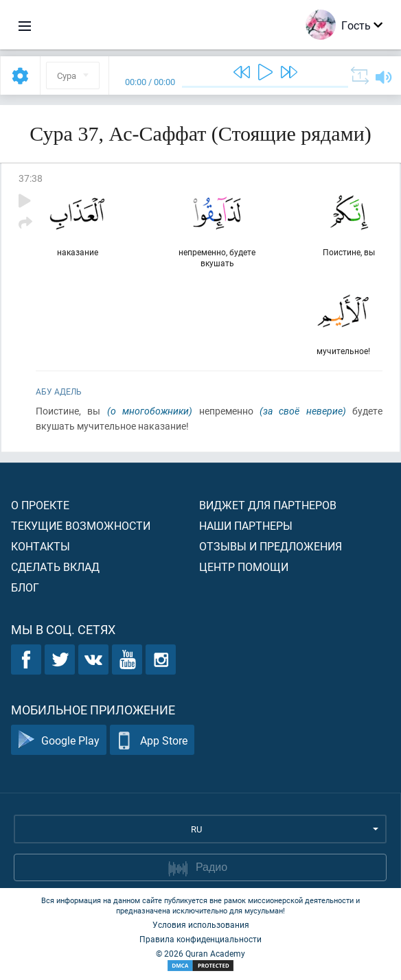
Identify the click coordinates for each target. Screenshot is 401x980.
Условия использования (201, 924)
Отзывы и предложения (271, 546)
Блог (25, 587)
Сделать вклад (55, 567)
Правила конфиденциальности (200, 939)
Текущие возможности (81, 525)
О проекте (40, 505)
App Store (152, 740)
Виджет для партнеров (268, 505)
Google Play (59, 740)
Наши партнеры (246, 525)
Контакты (41, 546)
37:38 (31, 178)
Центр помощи (244, 567)
